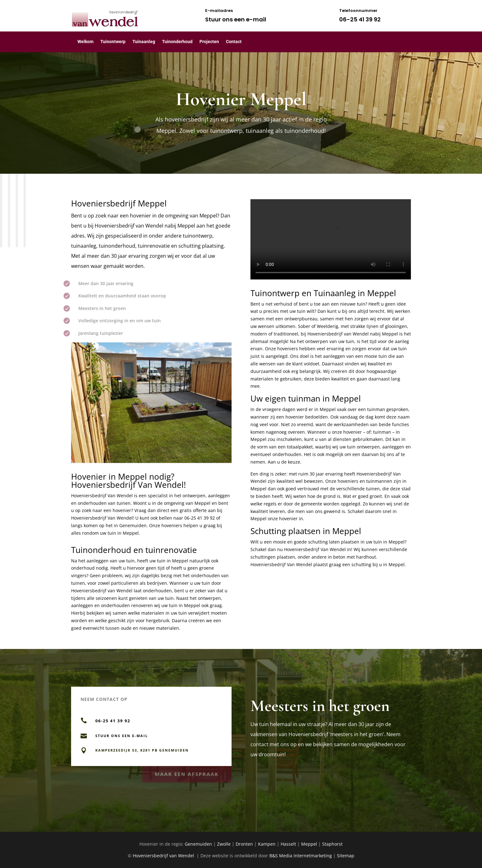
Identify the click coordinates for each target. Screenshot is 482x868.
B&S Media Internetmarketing (301, 856)
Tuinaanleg (144, 42)
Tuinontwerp (113, 42)
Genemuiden (198, 844)
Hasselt (288, 844)
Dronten (244, 844)
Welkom (85, 42)
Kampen (267, 844)
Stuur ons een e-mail (236, 19)
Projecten (209, 42)
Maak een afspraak (187, 773)
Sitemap (346, 856)
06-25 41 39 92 (360, 19)
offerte (200, 510)
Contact (234, 42)
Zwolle (224, 844)
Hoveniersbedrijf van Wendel (130, 226)
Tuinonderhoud (177, 42)
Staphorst (332, 844)
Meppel (309, 844)
